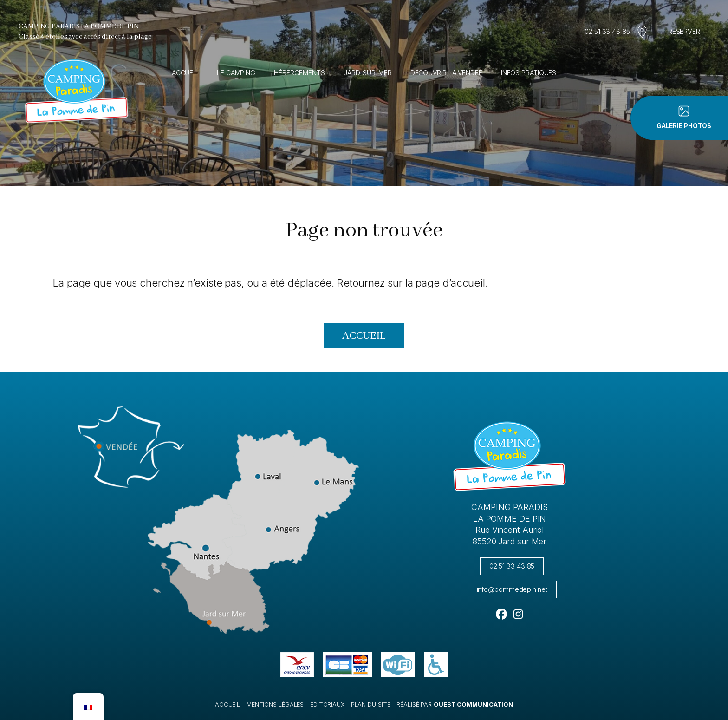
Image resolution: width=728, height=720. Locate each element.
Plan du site (371, 704)
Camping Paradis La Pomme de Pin (79, 26)
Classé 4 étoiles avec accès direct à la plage (85, 37)
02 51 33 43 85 (607, 31)
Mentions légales (275, 704)
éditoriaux (327, 704)
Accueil (185, 73)
